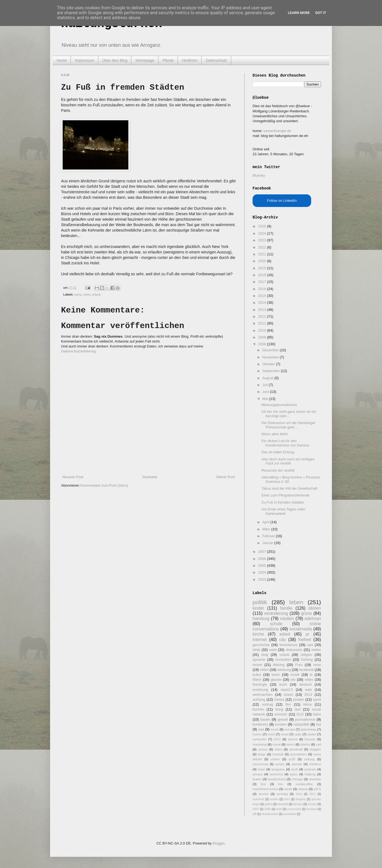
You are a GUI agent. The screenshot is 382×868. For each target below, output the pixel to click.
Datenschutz (216, 60)
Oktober (269, 364)
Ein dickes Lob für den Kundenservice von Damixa (285, 443)
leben (296, 602)
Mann (257, 680)
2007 (263, 552)
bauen (265, 719)
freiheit (305, 640)
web (308, 690)
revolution (283, 660)
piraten (299, 699)
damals (297, 764)
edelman (313, 619)
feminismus (288, 645)
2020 (263, 261)
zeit (319, 744)
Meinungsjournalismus (279, 405)
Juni (266, 392)
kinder (258, 608)
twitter (316, 650)
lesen (276, 675)
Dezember (271, 350)
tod (319, 724)
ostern (275, 759)
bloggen (315, 749)
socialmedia (301, 629)
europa (290, 729)
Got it (321, 13)
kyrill (295, 769)
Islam (279, 749)
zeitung (309, 759)
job (293, 680)
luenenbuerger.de (277, 131)
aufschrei (258, 799)
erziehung (260, 690)
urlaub (96, 294)
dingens (300, 799)
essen (289, 695)
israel (285, 734)
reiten (264, 670)
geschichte (261, 645)
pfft (254, 814)
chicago (297, 779)
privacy (258, 774)
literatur (298, 804)
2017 (263, 282)
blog (265, 655)
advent (293, 739)
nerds (288, 789)
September (272, 371)
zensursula (260, 764)
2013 (263, 310)
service (264, 794)
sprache (259, 660)
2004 (263, 572)
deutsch (305, 684)
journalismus (305, 719)
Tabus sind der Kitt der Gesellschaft (289, 488)
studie (312, 734)
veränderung (276, 613)
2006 (263, 559)
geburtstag (308, 729)
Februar (269, 536)
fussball (278, 754)
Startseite (150, 477)
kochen (258, 709)
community (294, 809)
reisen (257, 665)
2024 (263, 233)
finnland (311, 809)
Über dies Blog (115, 60)
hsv (281, 784)
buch (283, 684)
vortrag (267, 704)
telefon (305, 744)
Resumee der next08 (278, 470)
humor (257, 734)
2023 (263, 240)
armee (280, 764)
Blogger (219, 843)
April (267, 522)
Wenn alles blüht (274, 434)
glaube (276, 680)
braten (257, 779)
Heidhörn (190, 60)
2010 (263, 330)
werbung (284, 670)
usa (261, 729)
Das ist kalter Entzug (278, 452)
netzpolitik (301, 724)
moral (277, 744)
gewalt (283, 719)
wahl (273, 650)
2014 (263, 303)
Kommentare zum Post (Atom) (104, 485)
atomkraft (296, 749)
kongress (278, 769)
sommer (281, 714)
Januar (268, 543)
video (309, 680)
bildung (279, 665)
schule (276, 624)
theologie (260, 684)
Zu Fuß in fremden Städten (283, 502)
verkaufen (260, 739)
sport (317, 699)
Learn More (299, 13)
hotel (261, 769)
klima (307, 704)
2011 (263, 323)
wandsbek (290, 814)
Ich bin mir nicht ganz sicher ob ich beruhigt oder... (289, 414)
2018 (263, 275)
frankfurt (315, 764)
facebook (306, 670)
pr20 (292, 759)
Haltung (310, 774)
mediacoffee (304, 784)
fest (263, 784)
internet (260, 640)
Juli (266, 385)
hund (271, 734)
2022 (263, 247)
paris (78, 294)
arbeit (285, 634)
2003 (263, 579)
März (267, 529)
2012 (263, 316)
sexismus (276, 774)
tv (311, 675)
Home (62, 60)
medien (287, 619)
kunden (281, 724)
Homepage (145, 60)
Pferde (168, 60)
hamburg (261, 619)
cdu (283, 640)
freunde (310, 739)
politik (260, 602)
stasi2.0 (287, 690)
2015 (263, 296)
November (271, 357)
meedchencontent (265, 789)
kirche (258, 634)
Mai (266, 399)
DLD (300, 714)
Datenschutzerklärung (78, 351)
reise (87, 294)
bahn (317, 714)
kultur (257, 675)
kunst (274, 729)
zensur (263, 749)
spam (294, 774)
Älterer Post (225, 477)
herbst (279, 699)
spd (310, 645)
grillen (268, 804)
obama (303, 789)
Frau (299, 665)
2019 (263, 268)
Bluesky (259, 175)
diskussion (294, 650)
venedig (282, 794)
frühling (307, 660)
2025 (263, 226)
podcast (310, 769)
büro (287, 799)
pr (308, 634)
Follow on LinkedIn (282, 201)
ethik (256, 650)
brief (279, 809)
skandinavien (270, 814)
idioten (315, 608)
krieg (279, 709)
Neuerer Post (73, 477)
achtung (259, 699)
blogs (262, 754)
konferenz (260, 724)
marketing (260, 744)
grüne (306, 613)
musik (295, 675)
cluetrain (315, 779)
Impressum (84, 60)
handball (283, 804)
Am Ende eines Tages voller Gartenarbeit (283, 511)
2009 (263, 337)
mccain (312, 804)
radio (298, 734)
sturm (290, 744)
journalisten (299, 754)
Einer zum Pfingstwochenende (285, 495)
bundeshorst (277, 779)
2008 (263, 344)
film (288, 704)
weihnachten (263, 695)
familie (286, 608)
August (268, 378)
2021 (263, 254)
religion (306, 655)
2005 (263, 565)
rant (297, 709)
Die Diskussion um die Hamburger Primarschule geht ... (288, 425)
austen (274, 799)
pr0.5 (317, 789)
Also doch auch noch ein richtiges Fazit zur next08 (288, 461)
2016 (263, 289)
